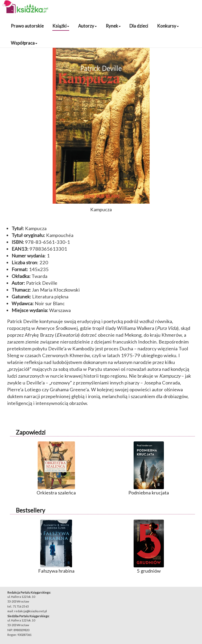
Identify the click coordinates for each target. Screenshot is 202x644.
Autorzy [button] (87, 26)
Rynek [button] (113, 26)
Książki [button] (61, 26)
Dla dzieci (139, 26)
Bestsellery (30, 510)
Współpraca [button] (24, 43)
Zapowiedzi (31, 432)
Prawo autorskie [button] (27, 26)
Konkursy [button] (168, 26)
